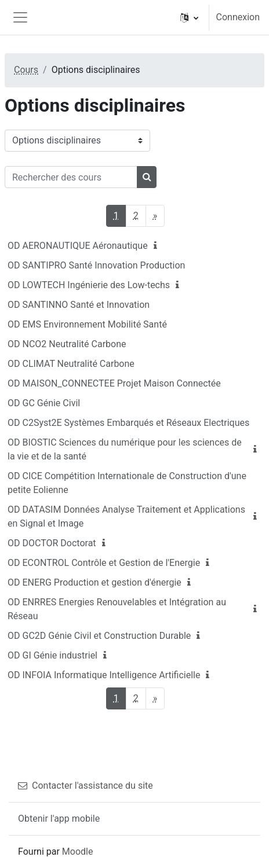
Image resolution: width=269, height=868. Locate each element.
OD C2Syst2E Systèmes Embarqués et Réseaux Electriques (128, 423)
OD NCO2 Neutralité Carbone (67, 344)
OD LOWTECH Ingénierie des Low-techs (89, 285)
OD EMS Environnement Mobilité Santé (87, 324)
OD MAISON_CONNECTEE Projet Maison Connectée (114, 383)
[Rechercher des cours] (71, 177)
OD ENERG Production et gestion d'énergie (94, 582)
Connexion (238, 17)
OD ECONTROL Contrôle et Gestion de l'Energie (104, 563)
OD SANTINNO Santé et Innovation (79, 305)
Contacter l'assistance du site (86, 786)
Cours (26, 70)
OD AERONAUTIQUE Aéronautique (78, 246)
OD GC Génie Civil (44, 403)
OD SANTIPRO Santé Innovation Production (96, 265)
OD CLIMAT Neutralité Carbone (71, 364)
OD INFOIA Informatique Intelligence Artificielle (104, 675)
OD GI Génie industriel (52, 655)
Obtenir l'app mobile (59, 819)
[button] (189, 17)
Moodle (78, 852)
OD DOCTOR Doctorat (52, 543)
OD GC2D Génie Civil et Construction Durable (99, 636)
